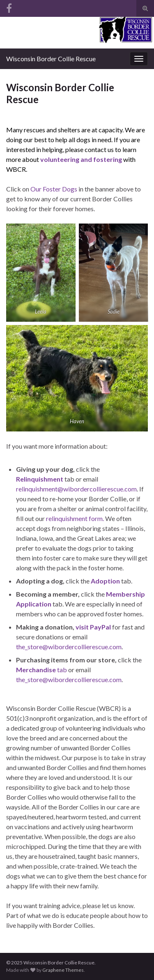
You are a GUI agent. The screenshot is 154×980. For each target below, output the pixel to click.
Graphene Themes (63, 970)
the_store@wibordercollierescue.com (69, 647)
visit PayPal (93, 627)
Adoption (105, 581)
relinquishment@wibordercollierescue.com (76, 489)
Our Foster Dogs (54, 189)
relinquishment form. (75, 518)
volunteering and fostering (81, 159)
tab (41, 670)
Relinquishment (40, 479)
